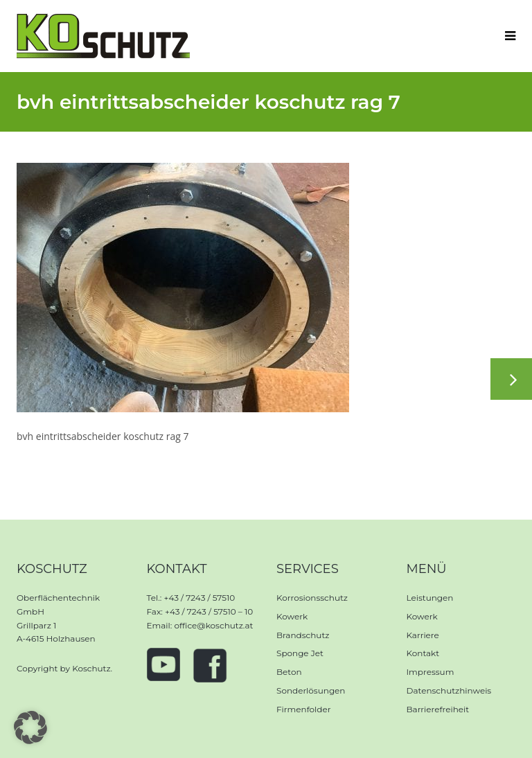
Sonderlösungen (311, 690)
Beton (289, 672)
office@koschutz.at (213, 625)
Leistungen (430, 598)
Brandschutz (303, 635)
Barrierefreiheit (438, 709)
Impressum (431, 672)
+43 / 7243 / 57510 (199, 598)
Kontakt (423, 653)
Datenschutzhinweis (449, 690)
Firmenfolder (304, 709)
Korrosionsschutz (312, 598)
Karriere (423, 635)
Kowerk (292, 616)
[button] (30, 728)
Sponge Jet (300, 653)
